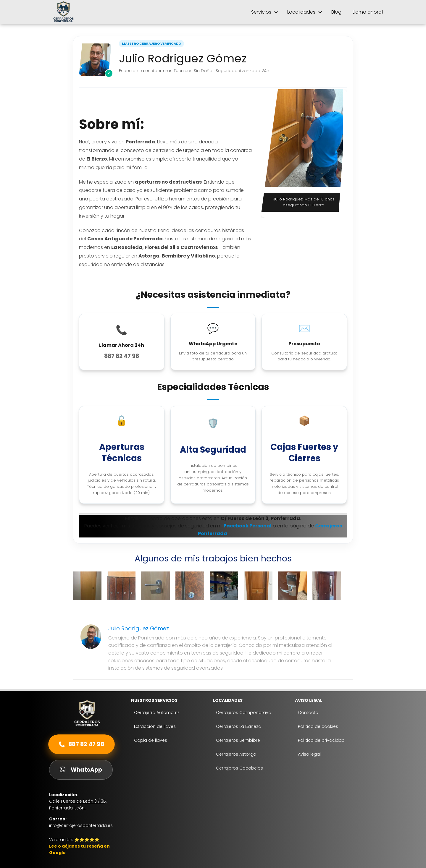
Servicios (261, 12)
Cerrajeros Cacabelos (239, 768)
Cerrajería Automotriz (157, 712)
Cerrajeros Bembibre (238, 740)
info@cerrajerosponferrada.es (81, 825)
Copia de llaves (151, 740)
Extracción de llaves (155, 726)
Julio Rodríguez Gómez (139, 628)
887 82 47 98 (82, 744)
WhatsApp (81, 770)
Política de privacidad (321, 740)
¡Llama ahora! (367, 12)
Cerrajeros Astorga (236, 754)
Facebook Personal (248, 526)
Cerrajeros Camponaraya (244, 712)
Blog (336, 12)
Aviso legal (309, 754)
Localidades (301, 12)
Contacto (308, 712)
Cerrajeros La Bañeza (239, 726)
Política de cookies (318, 726)
